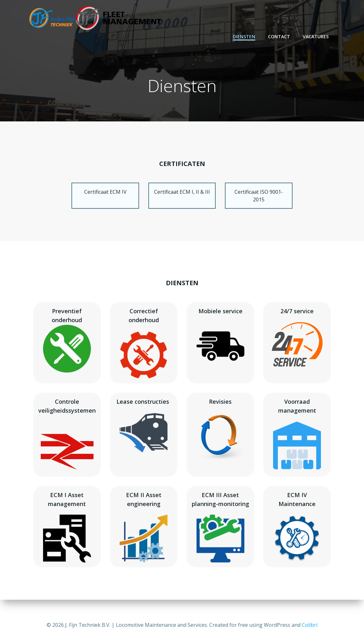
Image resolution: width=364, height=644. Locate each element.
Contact (279, 36)
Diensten (244, 36)
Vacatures (316, 36)
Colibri (310, 625)
